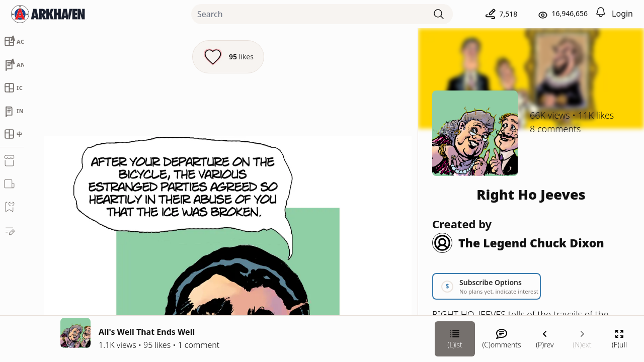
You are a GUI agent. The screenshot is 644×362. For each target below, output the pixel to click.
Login (622, 14)
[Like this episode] (228, 57)
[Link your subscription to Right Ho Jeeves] (487, 286)
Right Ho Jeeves (531, 194)
